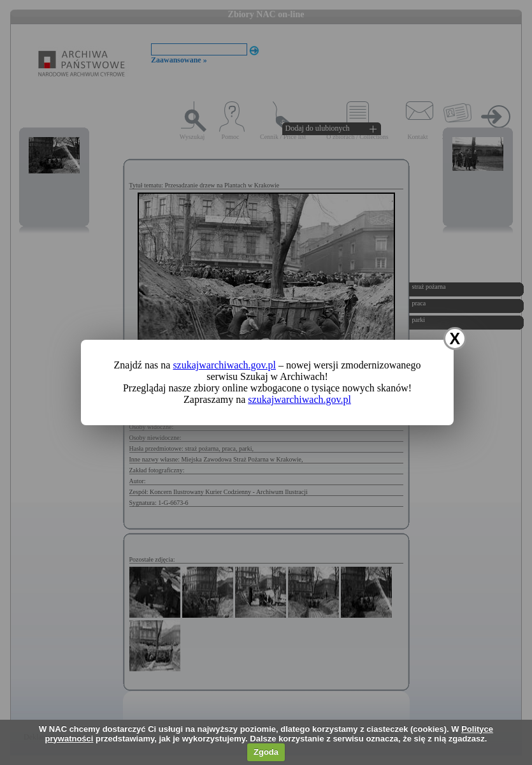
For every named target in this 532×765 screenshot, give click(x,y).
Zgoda (266, 752)
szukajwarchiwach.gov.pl (224, 365)
